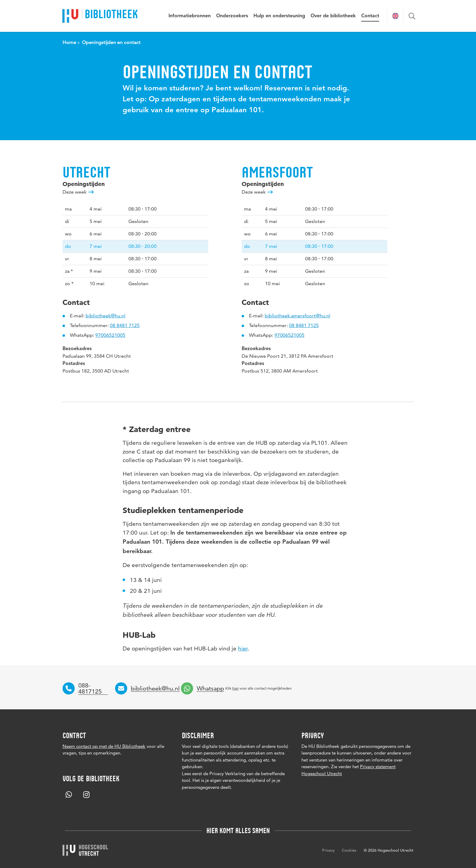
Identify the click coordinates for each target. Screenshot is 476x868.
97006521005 (110, 335)
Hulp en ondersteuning (279, 16)
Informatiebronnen (190, 16)
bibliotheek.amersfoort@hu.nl (297, 316)
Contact (370, 16)
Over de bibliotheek (333, 16)
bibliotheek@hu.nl (105, 316)
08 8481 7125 (125, 325)
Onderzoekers (232, 16)
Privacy (328, 850)
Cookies (349, 850)
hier (243, 648)
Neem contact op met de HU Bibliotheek (104, 746)
